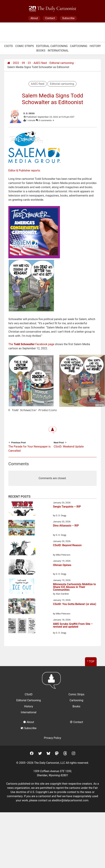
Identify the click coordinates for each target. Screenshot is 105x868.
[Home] (9, 63)
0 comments (47, 120)
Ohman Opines (62, 565)
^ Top (91, 661)
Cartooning (79, 46)
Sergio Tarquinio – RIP (67, 506)
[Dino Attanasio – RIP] (22, 528)
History (95, 46)
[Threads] (65, 754)
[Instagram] (73, 754)
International (58, 51)
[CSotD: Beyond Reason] (22, 548)
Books (41, 51)
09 (23, 63)
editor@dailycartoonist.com (71, 800)
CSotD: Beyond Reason (67, 545)
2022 (16, 63)
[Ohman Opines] (22, 567)
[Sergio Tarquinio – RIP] (22, 509)
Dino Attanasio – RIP (66, 525)
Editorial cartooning (62, 63)
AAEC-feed (40, 63)
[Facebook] (32, 754)
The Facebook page (31, 344)
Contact (50, 18)
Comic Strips (25, 46)
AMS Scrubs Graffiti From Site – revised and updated (73, 625)
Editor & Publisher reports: (24, 170)
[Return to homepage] (53, 682)
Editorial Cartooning (52, 46)
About (34, 18)
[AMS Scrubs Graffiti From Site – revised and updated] (22, 626)
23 (29, 63)
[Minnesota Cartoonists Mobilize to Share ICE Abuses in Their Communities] (22, 586)
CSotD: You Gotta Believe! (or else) (75, 604)
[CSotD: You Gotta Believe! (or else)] (22, 607)
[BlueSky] (48, 754)
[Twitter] (40, 754)
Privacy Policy (53, 738)
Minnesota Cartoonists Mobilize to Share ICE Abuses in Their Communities (74, 587)
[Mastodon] (57, 754)
